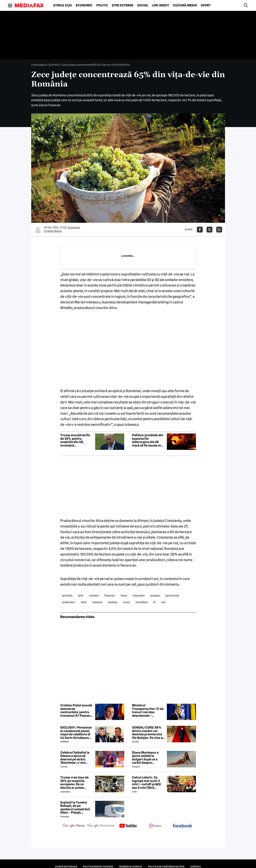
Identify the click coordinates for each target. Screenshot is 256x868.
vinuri (126, 602)
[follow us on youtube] (128, 826)
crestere (94, 595)
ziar (163, 602)
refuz (84, 602)
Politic (102, 5)
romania (97, 602)
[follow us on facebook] (182, 826)
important (139, 595)
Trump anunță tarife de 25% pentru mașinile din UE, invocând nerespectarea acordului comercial (75, 440)
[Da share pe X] (209, 230)
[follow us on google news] (74, 826)
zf (154, 602)
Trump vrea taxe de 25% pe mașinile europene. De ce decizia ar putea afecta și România (74, 783)
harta (124, 595)
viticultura (142, 602)
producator (69, 602)
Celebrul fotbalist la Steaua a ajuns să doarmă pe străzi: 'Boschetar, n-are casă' (75, 758)
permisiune (172, 595)
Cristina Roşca (53, 231)
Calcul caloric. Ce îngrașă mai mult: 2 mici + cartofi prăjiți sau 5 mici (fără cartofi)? (147, 783)
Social (143, 5)
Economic (84, 5)
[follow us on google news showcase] (101, 826)
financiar (110, 595)
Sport (206, 5)
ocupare (155, 595)
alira (81, 595)
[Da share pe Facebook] (200, 230)
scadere (113, 602)
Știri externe (123, 5)
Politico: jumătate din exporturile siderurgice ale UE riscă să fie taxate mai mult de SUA (148, 440)
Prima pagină (39, 65)
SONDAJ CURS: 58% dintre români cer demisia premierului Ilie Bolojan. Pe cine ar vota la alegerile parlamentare (148, 733)
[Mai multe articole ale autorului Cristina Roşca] (38, 230)
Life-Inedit (161, 5)
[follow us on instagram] (155, 826)
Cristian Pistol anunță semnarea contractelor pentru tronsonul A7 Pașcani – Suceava (76, 710)
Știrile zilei (63, 5)
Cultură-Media (185, 5)
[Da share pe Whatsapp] (219, 230)
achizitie (67, 595)
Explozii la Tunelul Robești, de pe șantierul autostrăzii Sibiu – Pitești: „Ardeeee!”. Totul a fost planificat (75, 808)
